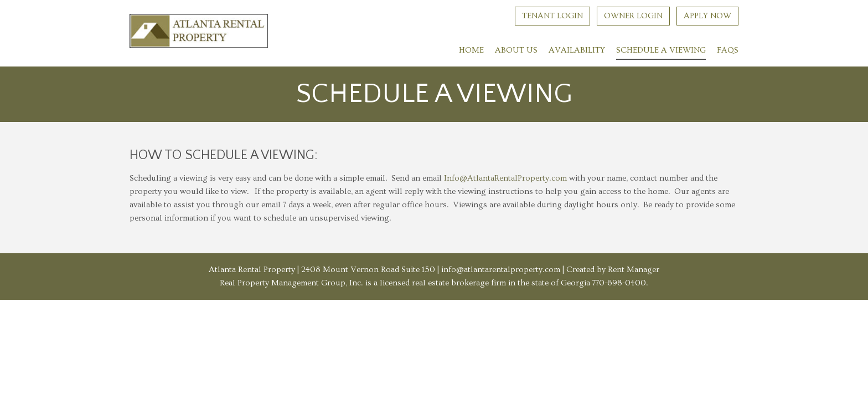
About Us (516, 50)
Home (471, 50)
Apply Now (707, 16)
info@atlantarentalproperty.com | (503, 270)
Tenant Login (552, 16)
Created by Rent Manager (612, 270)
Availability (577, 50)
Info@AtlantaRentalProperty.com (505, 178)
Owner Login (633, 16)
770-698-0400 (619, 283)
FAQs (728, 50)
